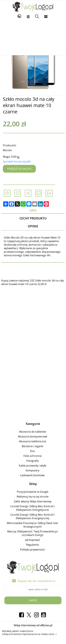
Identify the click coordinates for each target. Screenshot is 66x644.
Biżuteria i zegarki (33, 446)
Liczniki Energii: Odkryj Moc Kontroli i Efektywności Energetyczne (33, 508)
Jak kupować (33, 540)
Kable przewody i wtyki (33, 466)
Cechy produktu (33, 218)
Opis (33, 210)
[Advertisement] (33, 37)
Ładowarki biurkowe (33, 475)
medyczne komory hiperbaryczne (20, 634)
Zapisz (33, 600)
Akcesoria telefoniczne (33, 441)
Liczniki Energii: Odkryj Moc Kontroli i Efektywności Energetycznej (33, 516)
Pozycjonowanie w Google (33, 492)
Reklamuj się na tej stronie (33, 497)
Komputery (33, 470)
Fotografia (33, 461)
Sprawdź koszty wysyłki (17, 161)
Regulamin (33, 545)
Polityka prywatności (33, 550)
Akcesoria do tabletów (33, 432)
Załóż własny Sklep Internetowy (33, 501)
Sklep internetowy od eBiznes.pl (33, 625)
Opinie (33, 226)
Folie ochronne (33, 456)
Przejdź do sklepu (19, 169)
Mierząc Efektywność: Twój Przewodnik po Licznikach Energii (33, 533)
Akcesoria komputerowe (33, 436)
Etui (33, 451)
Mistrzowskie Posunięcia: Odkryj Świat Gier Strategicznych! (33, 525)
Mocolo (7, 150)
